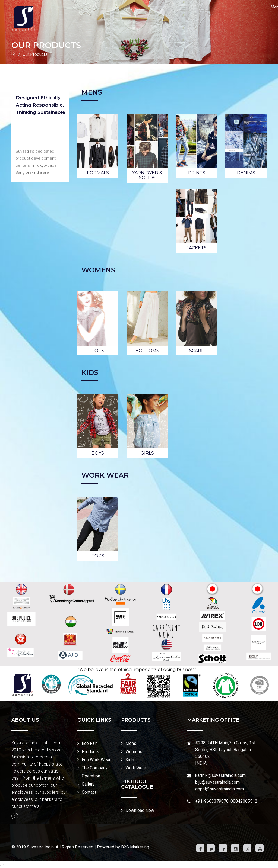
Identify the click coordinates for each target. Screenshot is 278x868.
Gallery (88, 784)
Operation (91, 776)
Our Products (35, 54)
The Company (95, 768)
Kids (130, 760)
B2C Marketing (135, 847)
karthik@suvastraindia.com (220, 775)
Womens (134, 752)
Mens (131, 743)
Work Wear (136, 768)
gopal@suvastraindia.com (219, 789)
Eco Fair (89, 743)
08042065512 (244, 801)
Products (90, 752)
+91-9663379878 (212, 801)
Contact (89, 792)
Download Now (140, 810)
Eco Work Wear (96, 760)
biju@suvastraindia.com (217, 782)
